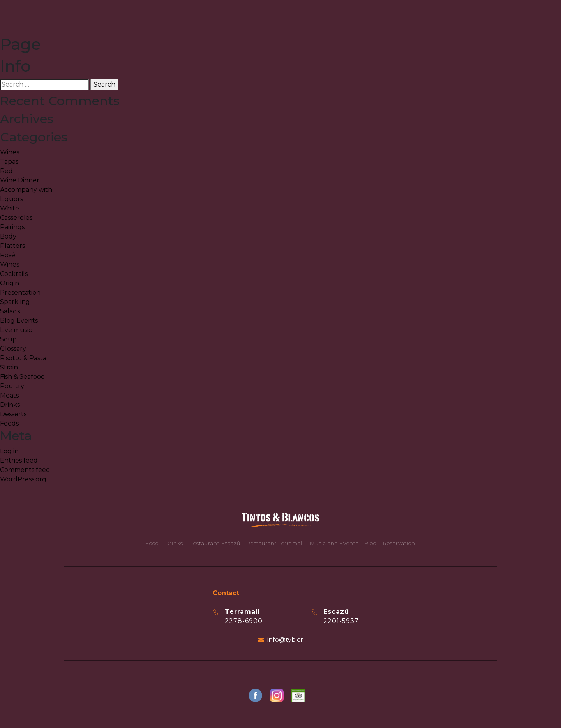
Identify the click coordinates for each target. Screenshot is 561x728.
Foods (9, 423)
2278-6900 (244, 621)
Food (152, 543)
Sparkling (15, 302)
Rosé (8, 255)
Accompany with (26, 190)
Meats (9, 395)
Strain (9, 367)
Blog (371, 543)
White (10, 208)
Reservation (399, 543)
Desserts (13, 414)
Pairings (12, 227)
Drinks (10, 405)
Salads (10, 311)
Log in (9, 451)
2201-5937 (341, 621)
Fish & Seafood (23, 377)
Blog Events (19, 321)
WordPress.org (23, 479)
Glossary (13, 349)
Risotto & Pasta (23, 358)
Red (6, 171)
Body (8, 236)
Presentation (20, 292)
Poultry (12, 386)
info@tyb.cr (285, 640)
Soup (8, 339)
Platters (12, 246)
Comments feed (25, 470)
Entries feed (19, 460)
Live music (16, 330)
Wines (10, 152)
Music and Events (334, 543)
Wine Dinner (20, 180)
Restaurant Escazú (215, 543)
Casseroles (16, 218)
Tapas (9, 162)
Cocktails (14, 274)
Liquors (11, 199)
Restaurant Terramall (275, 543)
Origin (10, 283)
